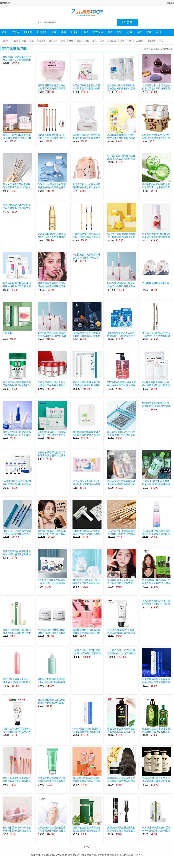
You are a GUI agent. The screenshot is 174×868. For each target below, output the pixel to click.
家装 (149, 32)
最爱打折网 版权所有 (108, 855)
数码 (95, 41)
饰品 (86, 32)
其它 (162, 41)
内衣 (139, 32)
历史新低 (42, 32)
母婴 (71, 41)
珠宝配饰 (41, 41)
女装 (54, 32)
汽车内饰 (98, 32)
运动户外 (53, 41)
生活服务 (140, 41)
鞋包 (32, 41)
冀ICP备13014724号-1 (131, 855)
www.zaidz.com (64, 855)
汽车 (130, 41)
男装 (64, 32)
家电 (122, 41)
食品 (79, 41)
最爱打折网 (5, 3)
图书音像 (152, 41)
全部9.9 (7, 41)
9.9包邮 (28, 32)
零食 (110, 32)
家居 (120, 32)
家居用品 (112, 41)
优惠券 (15, 32)
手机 (159, 32)
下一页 (87, 847)
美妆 (63, 41)
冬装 (129, 32)
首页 (4, 32)
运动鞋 (75, 32)
